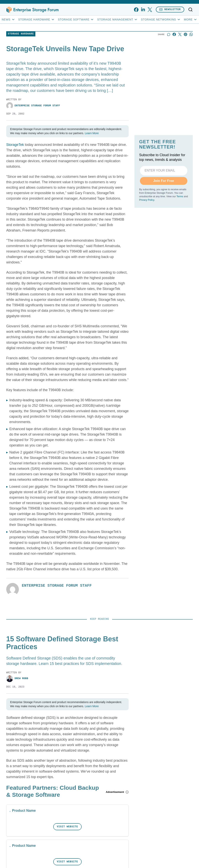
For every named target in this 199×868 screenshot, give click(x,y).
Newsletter (170, 9)
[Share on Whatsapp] (191, 34)
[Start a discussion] (169, 34)
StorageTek (15, 145)
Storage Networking (161, 19)
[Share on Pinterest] (185, 34)
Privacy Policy (147, 200)
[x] (150, 10)
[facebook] (136, 10)
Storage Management (117, 19)
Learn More (92, 133)
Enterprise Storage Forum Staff (33, 106)
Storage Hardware (37, 19)
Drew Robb (17, 679)
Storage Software (76, 19)
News (8, 19)
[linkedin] (143, 10)
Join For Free (164, 181)
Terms (180, 196)
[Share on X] (180, 34)
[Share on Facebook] (174, 34)
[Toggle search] (190, 10)
